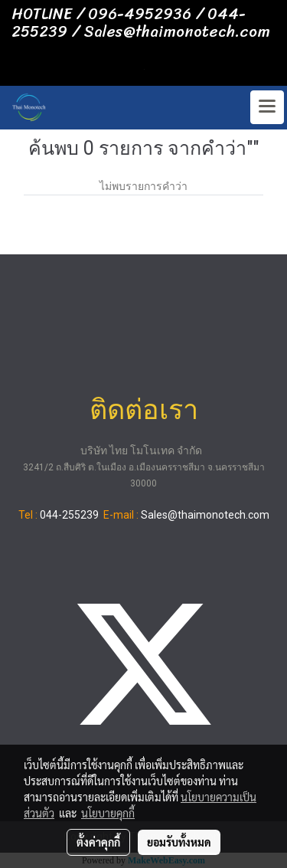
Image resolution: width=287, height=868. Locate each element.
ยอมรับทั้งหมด (179, 842)
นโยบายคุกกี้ (108, 813)
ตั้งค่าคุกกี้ (98, 842)
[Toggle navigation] (267, 107)
